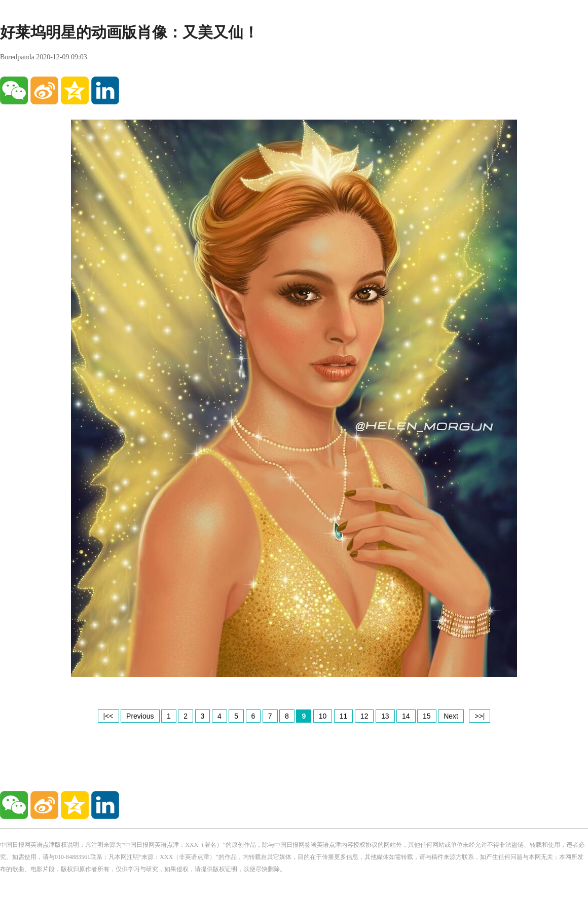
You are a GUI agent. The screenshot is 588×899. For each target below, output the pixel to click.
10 (323, 716)
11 (344, 716)
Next (451, 716)
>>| (480, 716)
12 (364, 716)
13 (385, 716)
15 (427, 716)
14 (406, 716)
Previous (140, 716)
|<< (108, 716)
